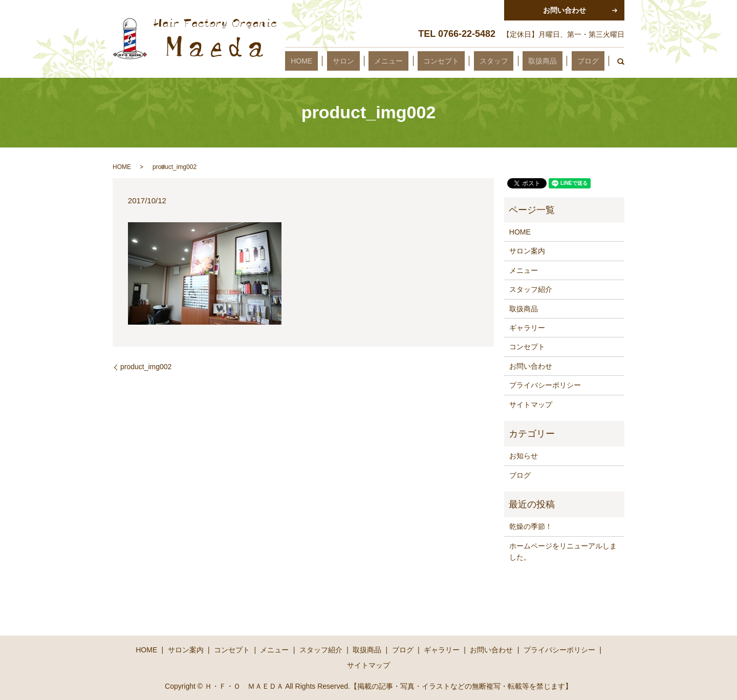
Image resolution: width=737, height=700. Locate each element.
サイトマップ (531, 405)
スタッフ (522, 61)
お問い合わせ (531, 366)
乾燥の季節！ (531, 526)
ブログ (594, 61)
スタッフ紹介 (531, 289)
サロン (405, 61)
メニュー (439, 61)
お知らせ (524, 456)
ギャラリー (527, 328)
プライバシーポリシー (545, 385)
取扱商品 (559, 61)
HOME (374, 61)
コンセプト (480, 61)
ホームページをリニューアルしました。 (563, 551)
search (617, 61)
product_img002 (146, 367)
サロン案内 (527, 251)
